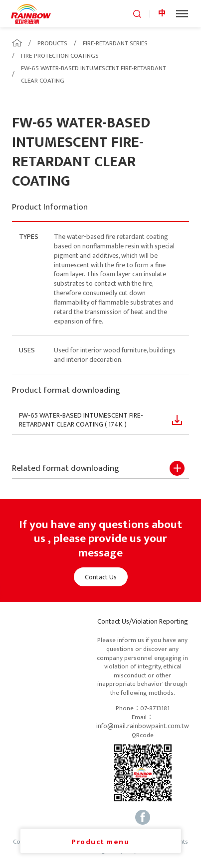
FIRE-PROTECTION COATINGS (60, 56)
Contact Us (101, 577)
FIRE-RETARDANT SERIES (115, 43)
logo (31, 14)
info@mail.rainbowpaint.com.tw (143, 726)
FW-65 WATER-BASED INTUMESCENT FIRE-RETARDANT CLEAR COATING (94, 74)
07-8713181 (155, 709)
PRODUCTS (52, 43)
